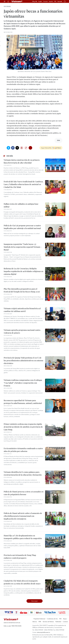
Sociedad (7, 6)
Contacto (65, 622)
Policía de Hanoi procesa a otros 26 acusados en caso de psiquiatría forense (24, 493)
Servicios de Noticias (48, 622)
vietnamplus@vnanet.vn (43, 632)
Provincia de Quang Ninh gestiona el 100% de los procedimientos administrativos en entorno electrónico (23, 360)
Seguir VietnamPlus (46, 148)
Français (45, 1)
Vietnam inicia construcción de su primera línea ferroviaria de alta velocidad (22, 161)
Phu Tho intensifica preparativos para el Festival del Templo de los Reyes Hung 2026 (22, 290)
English (40, 1)
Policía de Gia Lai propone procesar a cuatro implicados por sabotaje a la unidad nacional (22, 227)
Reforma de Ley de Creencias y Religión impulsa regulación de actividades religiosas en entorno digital (23, 271)
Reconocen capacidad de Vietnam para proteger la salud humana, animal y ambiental (23, 402)
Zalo (8, 148)
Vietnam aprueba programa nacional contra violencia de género (22, 331)
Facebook (13, 148)
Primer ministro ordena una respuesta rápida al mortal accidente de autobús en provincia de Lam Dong (23, 427)
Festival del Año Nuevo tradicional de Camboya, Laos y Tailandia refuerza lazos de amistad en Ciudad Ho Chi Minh (24, 184)
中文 (55, 1)
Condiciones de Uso (52, 619)
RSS (60, 619)
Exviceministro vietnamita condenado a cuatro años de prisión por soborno (23, 450)
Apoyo (65, 619)
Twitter (17, 148)
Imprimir (22, 148)
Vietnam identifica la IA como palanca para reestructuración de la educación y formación (23, 473)
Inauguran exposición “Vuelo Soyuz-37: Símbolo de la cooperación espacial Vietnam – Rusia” (23, 247)
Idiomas (35, 622)
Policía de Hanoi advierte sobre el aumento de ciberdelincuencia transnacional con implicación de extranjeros (23, 516)
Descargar (34, 601)
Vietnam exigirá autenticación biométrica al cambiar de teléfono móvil (22, 310)
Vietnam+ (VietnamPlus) (17, 1)
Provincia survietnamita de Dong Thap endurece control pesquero (20, 556)
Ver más (10, 156)
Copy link (26, 148)
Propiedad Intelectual (39, 619)
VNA (40, 622)
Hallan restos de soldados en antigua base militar (21, 205)
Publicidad (58, 622)
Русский (60, 1)
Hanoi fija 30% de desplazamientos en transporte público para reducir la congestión (23, 537)
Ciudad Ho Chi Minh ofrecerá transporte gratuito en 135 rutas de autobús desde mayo (22, 582)
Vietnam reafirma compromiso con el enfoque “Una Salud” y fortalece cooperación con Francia (23, 383)
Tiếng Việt (35, 1)
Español (51, 1)
